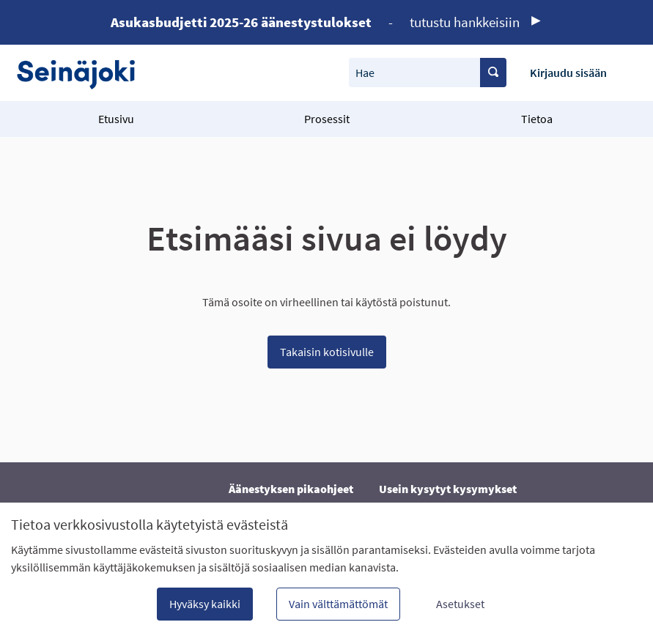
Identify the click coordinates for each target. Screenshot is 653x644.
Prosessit (327, 119)
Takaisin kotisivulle (327, 352)
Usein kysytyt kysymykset (448, 489)
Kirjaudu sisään (568, 73)
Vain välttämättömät (338, 604)
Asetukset (460, 604)
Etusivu (116, 119)
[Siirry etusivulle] (83, 73)
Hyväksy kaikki (205, 604)
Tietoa (537, 119)
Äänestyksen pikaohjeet (291, 489)
